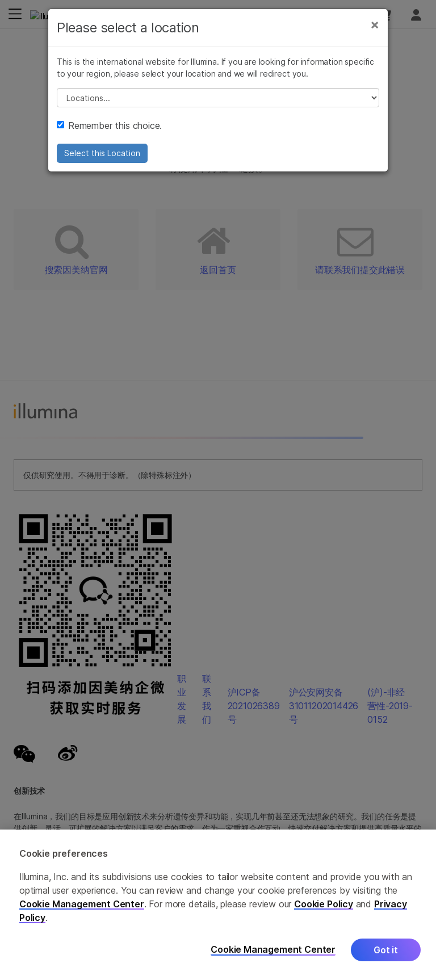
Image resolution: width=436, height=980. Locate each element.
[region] (218, 905)
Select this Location (102, 153)
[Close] (375, 24)
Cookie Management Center (82, 904)
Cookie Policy (324, 904)
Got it (386, 950)
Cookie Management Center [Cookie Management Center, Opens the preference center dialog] (273, 950)
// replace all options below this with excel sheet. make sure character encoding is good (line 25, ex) (218, 98)
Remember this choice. (109, 125)
